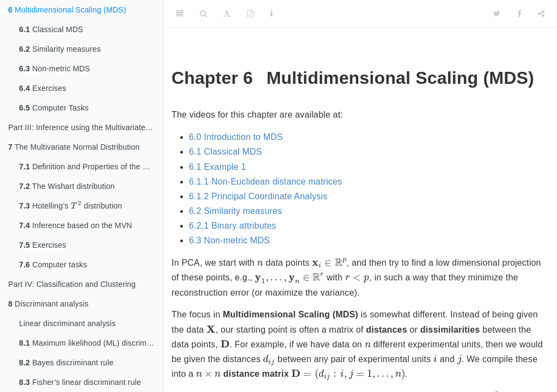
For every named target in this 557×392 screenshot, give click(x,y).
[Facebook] (519, 14)
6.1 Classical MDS (225, 152)
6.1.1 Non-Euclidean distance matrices (265, 182)
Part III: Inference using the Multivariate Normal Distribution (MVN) (85, 127)
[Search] (203, 14)
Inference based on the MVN (76, 225)
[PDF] (250, 14)
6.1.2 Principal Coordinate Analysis (258, 196)
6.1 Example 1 (218, 167)
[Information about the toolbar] (271, 14)
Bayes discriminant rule (66, 363)
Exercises (43, 88)
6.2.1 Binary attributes (232, 226)
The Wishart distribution (67, 186)
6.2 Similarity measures (235, 211)
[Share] (541, 14)
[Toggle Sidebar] (180, 14)
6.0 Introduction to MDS (236, 137)
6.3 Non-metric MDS (229, 240)
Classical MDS (51, 29)
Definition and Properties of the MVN (90, 167)
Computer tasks (53, 265)
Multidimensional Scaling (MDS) (67, 10)
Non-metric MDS (54, 69)
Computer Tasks (54, 108)
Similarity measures (60, 49)
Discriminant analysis (48, 304)
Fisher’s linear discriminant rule (80, 382)
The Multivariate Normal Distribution (74, 147)
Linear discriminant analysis (68, 323)
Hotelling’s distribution (71, 206)
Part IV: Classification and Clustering (72, 284)
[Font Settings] (227, 14)
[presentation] (76, 206)
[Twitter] (497, 14)
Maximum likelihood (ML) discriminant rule (91, 343)
